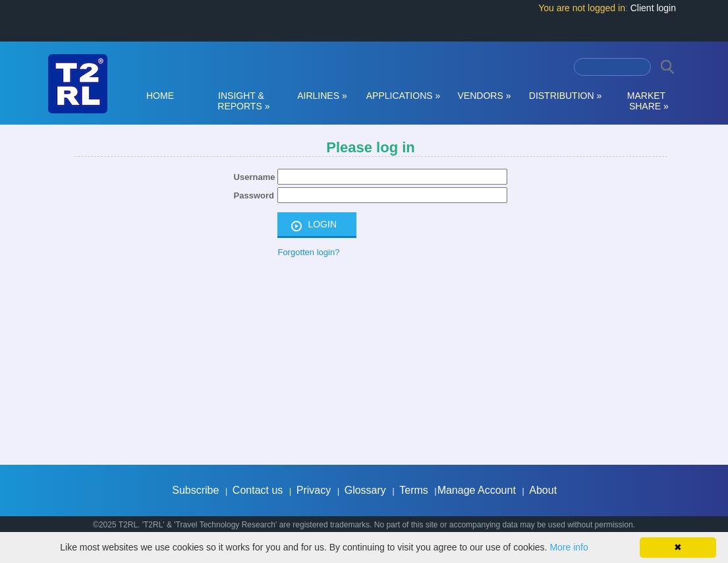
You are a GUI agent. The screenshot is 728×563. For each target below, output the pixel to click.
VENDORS (485, 96)
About (543, 490)
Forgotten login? (308, 252)
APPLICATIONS (404, 96)
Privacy (314, 490)
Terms (414, 490)
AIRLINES (322, 96)
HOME (160, 96)
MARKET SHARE (646, 101)
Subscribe (195, 490)
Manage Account (477, 490)
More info (569, 547)
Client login (653, 8)
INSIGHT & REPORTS (241, 101)
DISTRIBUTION (565, 96)
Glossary (365, 490)
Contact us (258, 490)
